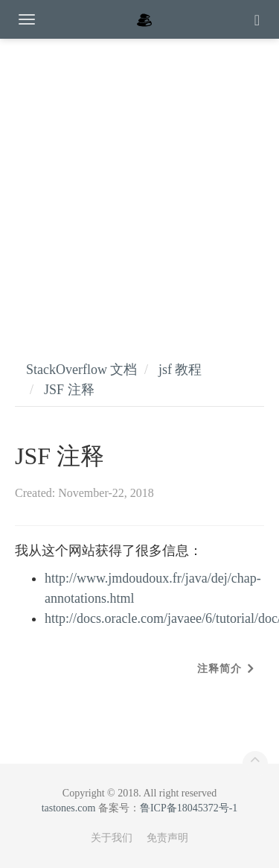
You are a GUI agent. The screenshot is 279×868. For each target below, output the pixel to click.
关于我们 (112, 838)
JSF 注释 (69, 390)
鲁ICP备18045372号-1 (189, 808)
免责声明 (167, 838)
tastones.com (69, 808)
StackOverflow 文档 (81, 370)
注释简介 (219, 669)
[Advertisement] (139, 184)
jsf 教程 (180, 370)
